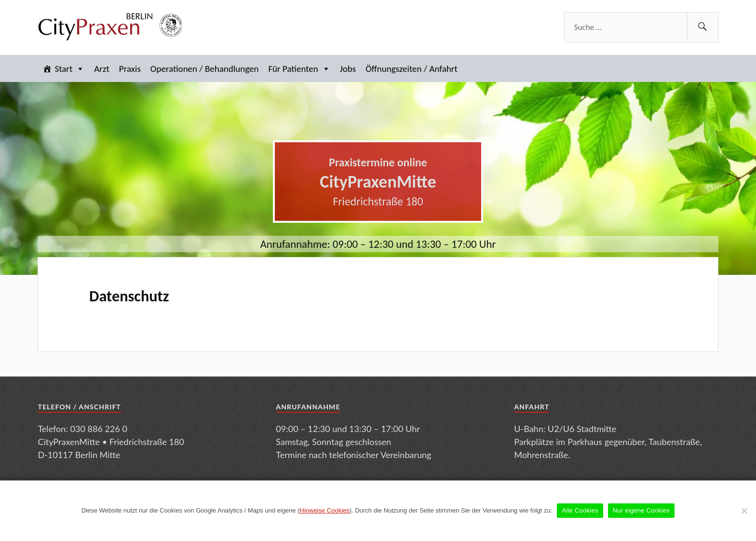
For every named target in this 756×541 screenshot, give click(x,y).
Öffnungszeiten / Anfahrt (412, 69)
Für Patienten (299, 69)
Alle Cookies (580, 510)
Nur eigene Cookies (641, 510)
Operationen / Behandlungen (205, 69)
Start (69, 69)
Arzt (102, 69)
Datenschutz (129, 296)
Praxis (130, 69)
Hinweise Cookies (325, 510)
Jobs (348, 69)
